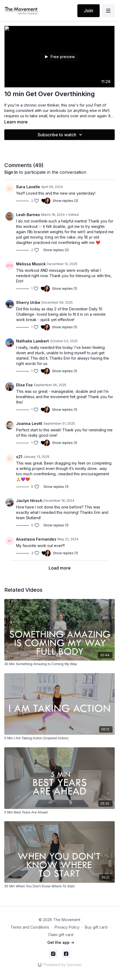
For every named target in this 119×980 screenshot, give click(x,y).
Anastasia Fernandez (36, 539)
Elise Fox (24, 385)
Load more (60, 568)
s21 (19, 457)
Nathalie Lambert (33, 341)
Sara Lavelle (28, 187)
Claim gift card (61, 935)
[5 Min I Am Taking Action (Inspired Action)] (59, 738)
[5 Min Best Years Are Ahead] (59, 812)
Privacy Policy (67, 927)
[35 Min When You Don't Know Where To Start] (59, 886)
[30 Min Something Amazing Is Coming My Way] (59, 664)
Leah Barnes (28, 215)
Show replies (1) (65, 289)
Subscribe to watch (61, 135)
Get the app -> (61, 942)
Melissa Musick (31, 264)
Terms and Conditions (30, 927)
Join (89, 11)
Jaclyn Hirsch (29, 501)
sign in (11, 172)
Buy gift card (96, 927)
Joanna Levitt (29, 423)
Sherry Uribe (28, 302)
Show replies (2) (65, 201)
